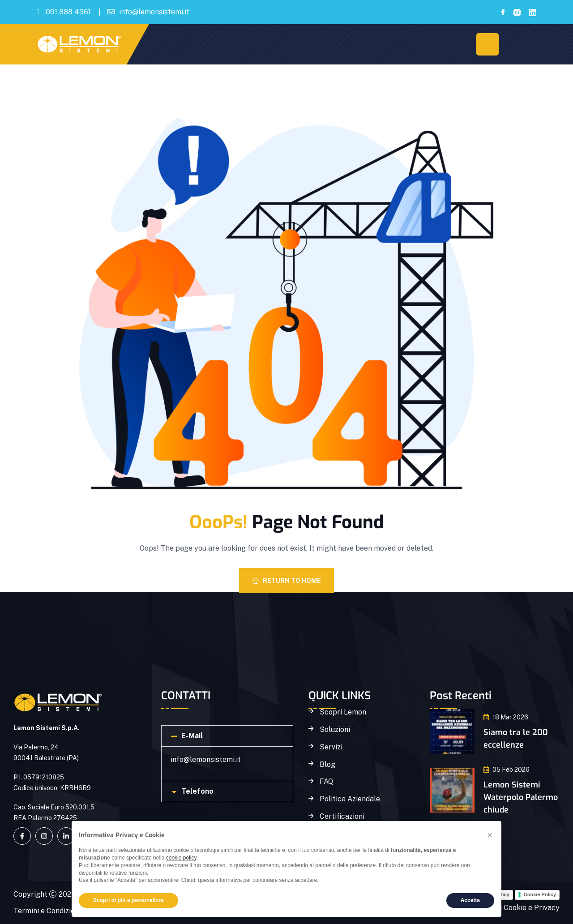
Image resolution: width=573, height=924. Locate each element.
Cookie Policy (540, 894)
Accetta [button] (470, 900)
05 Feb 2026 (507, 770)
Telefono (197, 791)
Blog (327, 765)
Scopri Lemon (343, 712)
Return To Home (286, 581)
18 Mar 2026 (506, 717)
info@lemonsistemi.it (154, 12)
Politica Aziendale (350, 799)
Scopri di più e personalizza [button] (128, 900)
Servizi (331, 747)
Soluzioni (335, 730)
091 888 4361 (68, 12)
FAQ (326, 782)
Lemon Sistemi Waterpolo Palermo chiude (521, 797)
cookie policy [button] (181, 858)
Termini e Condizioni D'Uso (58, 911)
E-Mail (192, 736)
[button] (227, 736)
